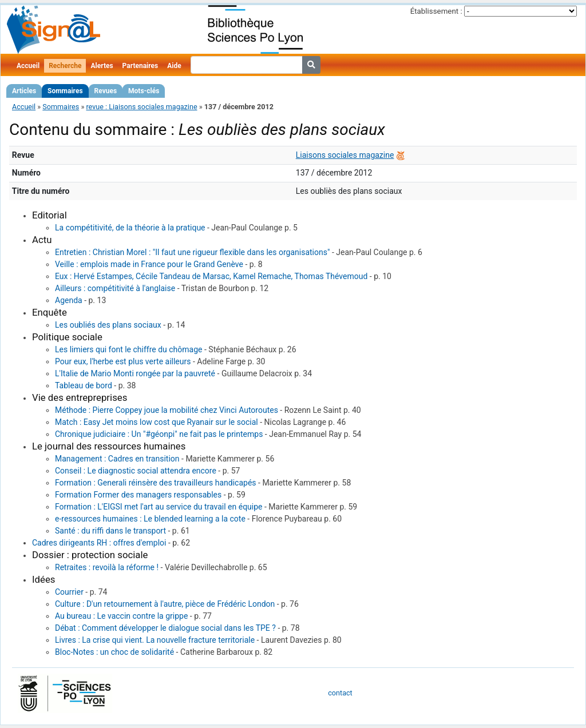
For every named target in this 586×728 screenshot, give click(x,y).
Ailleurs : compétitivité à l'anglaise (115, 288)
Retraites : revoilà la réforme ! (107, 567)
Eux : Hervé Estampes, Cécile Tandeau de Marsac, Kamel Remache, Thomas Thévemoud (211, 276)
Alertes (102, 66)
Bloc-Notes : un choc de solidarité (114, 652)
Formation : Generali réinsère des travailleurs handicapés (156, 483)
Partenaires (140, 66)
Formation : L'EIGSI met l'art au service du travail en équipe (159, 507)
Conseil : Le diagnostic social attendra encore (136, 471)
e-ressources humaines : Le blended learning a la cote (150, 519)
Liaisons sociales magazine (345, 155)
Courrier (69, 592)
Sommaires (65, 91)
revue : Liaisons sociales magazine (141, 107)
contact (340, 693)
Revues (106, 91)
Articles (24, 91)
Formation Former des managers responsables (138, 495)
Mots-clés (144, 91)
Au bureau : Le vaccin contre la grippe (121, 616)
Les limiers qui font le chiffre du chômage (128, 349)
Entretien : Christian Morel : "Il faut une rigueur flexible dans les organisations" (192, 252)
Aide (174, 66)
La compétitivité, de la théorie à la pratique (130, 228)
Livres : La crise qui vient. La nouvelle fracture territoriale (155, 640)
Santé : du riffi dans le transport (110, 531)
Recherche (65, 66)
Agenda (69, 300)
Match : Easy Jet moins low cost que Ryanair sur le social (157, 422)
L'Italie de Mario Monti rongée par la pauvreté (135, 373)
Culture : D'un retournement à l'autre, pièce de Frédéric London (165, 604)
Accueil (28, 66)
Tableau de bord (84, 385)
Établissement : (436, 11)
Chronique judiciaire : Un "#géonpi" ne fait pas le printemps (159, 434)
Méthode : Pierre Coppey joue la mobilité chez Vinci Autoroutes (167, 410)
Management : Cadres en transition (117, 459)
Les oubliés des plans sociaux (108, 325)
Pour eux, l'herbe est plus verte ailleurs (123, 361)
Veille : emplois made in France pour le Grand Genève (149, 264)
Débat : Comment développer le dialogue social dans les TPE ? (165, 628)
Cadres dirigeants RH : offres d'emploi (99, 543)
